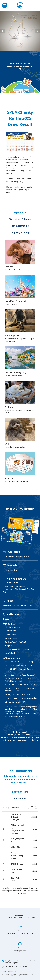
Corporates (20, 798)
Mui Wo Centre (11, 653)
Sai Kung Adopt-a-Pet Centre (16, 642)
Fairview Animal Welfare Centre (17, 649)
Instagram (19, 711)
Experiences (20, 212)
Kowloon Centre (11, 634)
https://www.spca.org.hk (19, 966)
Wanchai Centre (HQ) (13, 627)
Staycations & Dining (20, 219)
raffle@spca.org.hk (20, 951)
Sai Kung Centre (11, 638)
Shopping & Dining (20, 232)
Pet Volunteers (20, 792)
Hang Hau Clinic (11, 645)
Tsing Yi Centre (11, 631)
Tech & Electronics (20, 226)
